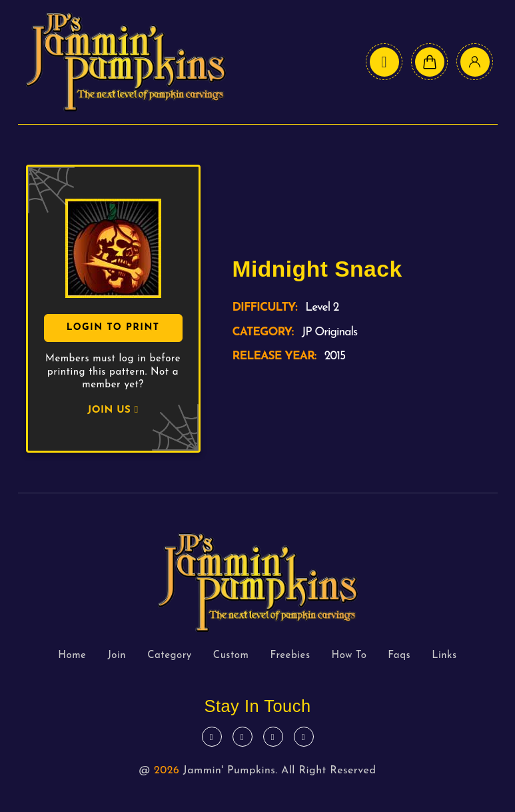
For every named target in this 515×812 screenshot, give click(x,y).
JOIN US (113, 410)
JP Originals (329, 332)
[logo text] (126, 62)
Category (170, 656)
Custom (231, 656)
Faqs (399, 656)
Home (72, 656)
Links (444, 656)
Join (117, 656)
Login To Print (113, 328)
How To (349, 656)
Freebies (290, 656)
